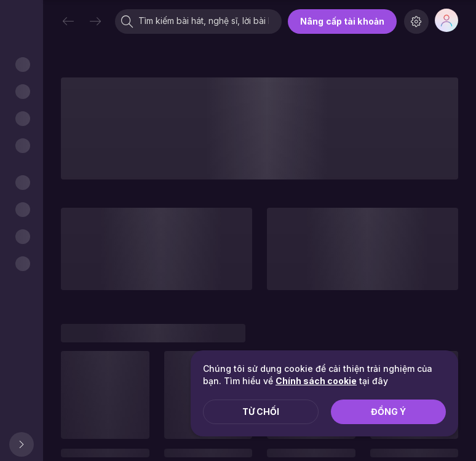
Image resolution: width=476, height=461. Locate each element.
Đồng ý (388, 412)
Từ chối (261, 412)
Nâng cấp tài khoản (342, 21)
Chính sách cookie (316, 381)
